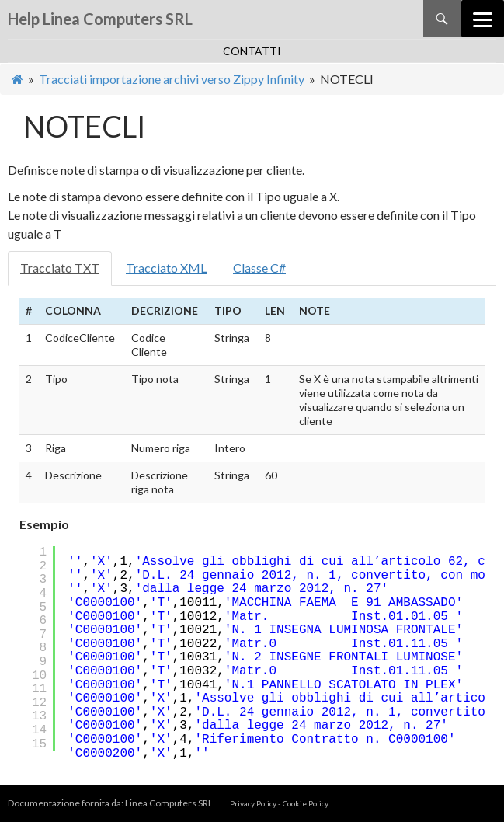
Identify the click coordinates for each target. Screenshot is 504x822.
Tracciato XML (166, 268)
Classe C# (259, 268)
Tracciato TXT (60, 268)
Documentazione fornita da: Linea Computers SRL (111, 803)
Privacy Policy (253, 803)
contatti (252, 51)
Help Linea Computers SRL (100, 19)
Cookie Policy (306, 803)
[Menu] (483, 19)
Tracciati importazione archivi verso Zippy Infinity (172, 79)
